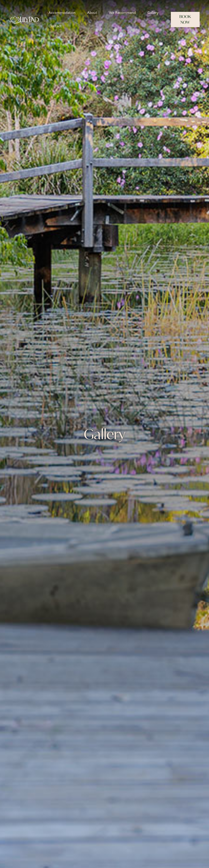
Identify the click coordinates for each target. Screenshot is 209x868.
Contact (55, 26)
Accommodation (62, 13)
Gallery (153, 13)
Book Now (185, 19)
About (92, 13)
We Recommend (122, 13)
